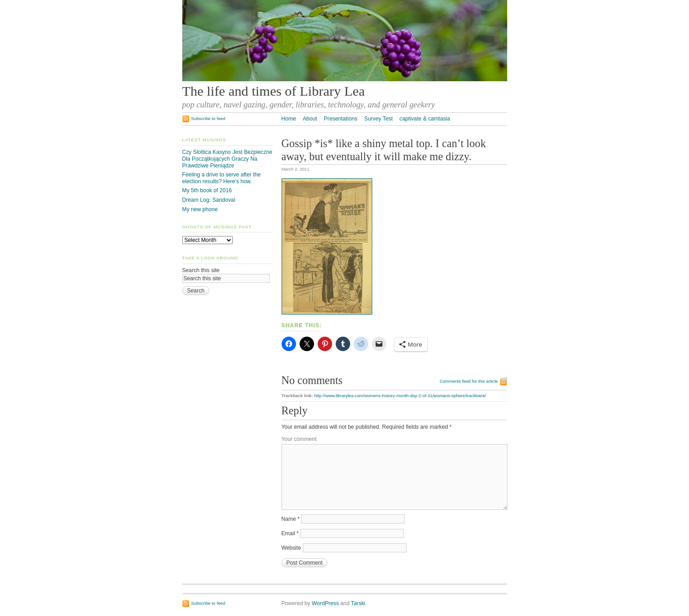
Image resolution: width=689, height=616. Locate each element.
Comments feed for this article (469, 381)
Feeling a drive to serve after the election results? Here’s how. (222, 178)
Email (290, 533)
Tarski (358, 603)
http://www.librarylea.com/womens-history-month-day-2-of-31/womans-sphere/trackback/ (400, 396)
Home (289, 119)
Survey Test (378, 119)
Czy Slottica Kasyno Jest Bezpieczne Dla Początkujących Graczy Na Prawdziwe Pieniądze (227, 159)
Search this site (201, 270)
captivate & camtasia (425, 119)
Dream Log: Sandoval (209, 200)
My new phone (200, 209)
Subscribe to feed (208, 118)
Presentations (341, 119)
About (310, 119)
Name (291, 519)
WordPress (325, 603)
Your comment (299, 439)
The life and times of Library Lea (274, 91)
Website (291, 548)
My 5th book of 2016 (207, 190)
